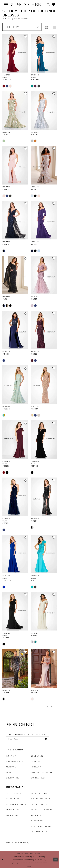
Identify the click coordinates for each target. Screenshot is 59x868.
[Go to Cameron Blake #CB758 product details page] (44, 440)
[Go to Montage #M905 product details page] (44, 165)
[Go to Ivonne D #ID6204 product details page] (44, 110)
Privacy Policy (39, 804)
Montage (11, 767)
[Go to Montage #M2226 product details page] (15, 385)
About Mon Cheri (41, 799)
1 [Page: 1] (40, 707)
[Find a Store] (12, 4)
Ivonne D (11, 756)
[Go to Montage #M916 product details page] (44, 220)
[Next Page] (56, 707)
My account (13, 815)
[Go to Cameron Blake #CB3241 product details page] (44, 53)
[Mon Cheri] (20, 724)
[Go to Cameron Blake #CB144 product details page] (15, 611)
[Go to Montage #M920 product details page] (15, 275)
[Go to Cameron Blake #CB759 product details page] (15, 497)
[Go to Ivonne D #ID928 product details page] (15, 668)
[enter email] (27, 739)
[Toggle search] (48, 4)
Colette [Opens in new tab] (36, 761)
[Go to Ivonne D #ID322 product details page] (44, 330)
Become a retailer (16, 804)
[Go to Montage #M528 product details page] (44, 668)
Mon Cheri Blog (40, 793)
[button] (47, 28)
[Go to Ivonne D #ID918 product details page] (44, 611)
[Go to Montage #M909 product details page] (15, 220)
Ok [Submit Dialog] (56, 859)
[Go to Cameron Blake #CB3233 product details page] (15, 53)
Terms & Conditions (42, 810)
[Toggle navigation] (6, 4)
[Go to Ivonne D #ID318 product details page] (44, 275)
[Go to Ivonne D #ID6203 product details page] (15, 110)
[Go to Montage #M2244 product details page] (44, 385)
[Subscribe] (45, 739)
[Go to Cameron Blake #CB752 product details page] (15, 440)
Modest (10, 772)
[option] (15, 61)
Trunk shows (13, 793)
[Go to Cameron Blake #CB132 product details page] (44, 554)
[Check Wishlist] (54, 4)
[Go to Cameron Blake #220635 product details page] (15, 554)
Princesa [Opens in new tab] (36, 767)
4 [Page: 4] (52, 707)
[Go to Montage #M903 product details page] (15, 165)
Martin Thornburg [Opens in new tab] (41, 772)
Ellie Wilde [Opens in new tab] (37, 756)
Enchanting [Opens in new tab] (13, 778)
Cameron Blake (15, 761)
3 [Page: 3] (48, 707)
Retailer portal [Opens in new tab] (15, 799)
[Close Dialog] (3, 860)
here (29, 866)
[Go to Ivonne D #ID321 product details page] (15, 330)
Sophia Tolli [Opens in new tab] (38, 778)
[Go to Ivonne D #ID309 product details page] (44, 497)
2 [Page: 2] (44, 707)
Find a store (13, 810)
